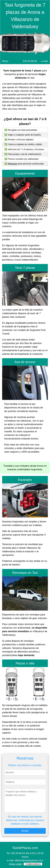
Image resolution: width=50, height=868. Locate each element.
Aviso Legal (15, 864)
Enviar (25, 831)
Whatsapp (12, 164)
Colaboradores (33, 864)
